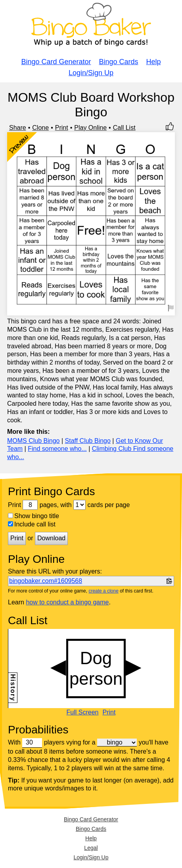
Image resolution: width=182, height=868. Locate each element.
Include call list (32, 524)
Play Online (90, 128)
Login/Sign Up (91, 73)
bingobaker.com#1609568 (46, 581)
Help (154, 62)
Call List (124, 128)
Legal (91, 848)
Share (18, 128)
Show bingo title (34, 516)
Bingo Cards (119, 62)
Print (62, 128)
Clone (40, 128)
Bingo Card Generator (56, 62)
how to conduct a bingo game (67, 602)
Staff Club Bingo (88, 441)
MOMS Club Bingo (34, 441)
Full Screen (83, 712)
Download (51, 538)
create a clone (103, 591)
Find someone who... (57, 449)
